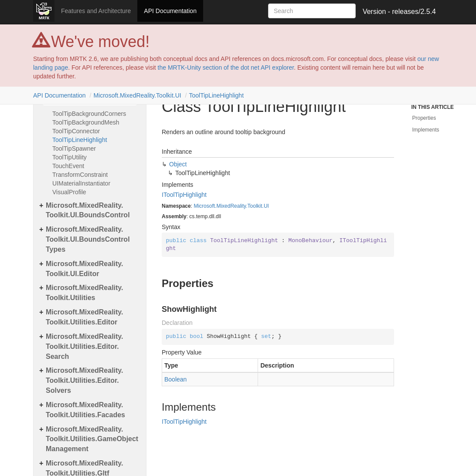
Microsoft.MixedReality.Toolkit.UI (137, 95)
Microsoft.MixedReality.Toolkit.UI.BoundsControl (88, 210)
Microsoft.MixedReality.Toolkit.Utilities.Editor (85, 317)
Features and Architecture (96, 11)
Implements (426, 130)
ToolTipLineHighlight (216, 95)
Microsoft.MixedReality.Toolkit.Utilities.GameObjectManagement (92, 439)
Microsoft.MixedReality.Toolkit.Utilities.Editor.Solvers (85, 380)
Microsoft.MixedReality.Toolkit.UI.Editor (85, 269)
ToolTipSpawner (74, 149)
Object (178, 164)
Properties (424, 118)
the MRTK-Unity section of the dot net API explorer (226, 68)
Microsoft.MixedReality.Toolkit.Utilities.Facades (85, 410)
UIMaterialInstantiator (81, 183)
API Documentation (170, 11)
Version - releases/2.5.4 (399, 12)
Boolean (175, 379)
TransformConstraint (80, 175)
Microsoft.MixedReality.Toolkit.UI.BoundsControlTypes (88, 239)
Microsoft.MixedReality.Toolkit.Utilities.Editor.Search (85, 346)
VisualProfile (69, 192)
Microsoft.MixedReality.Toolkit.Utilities (85, 293)
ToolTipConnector (76, 131)
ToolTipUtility (70, 157)
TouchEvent (68, 166)
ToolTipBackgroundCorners (89, 114)
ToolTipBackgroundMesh (86, 122)
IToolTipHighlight (184, 195)
